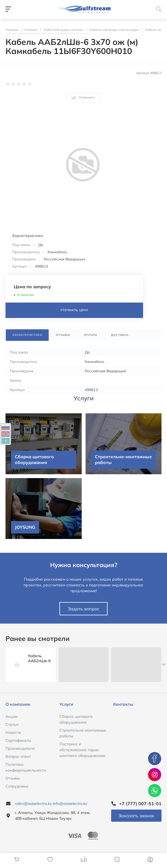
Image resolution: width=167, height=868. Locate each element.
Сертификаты (18, 740)
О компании (18, 704)
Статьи (12, 724)
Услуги (66, 704)
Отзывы (13, 778)
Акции (11, 716)
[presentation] (164, 665)
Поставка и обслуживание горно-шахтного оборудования (82, 750)
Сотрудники (17, 786)
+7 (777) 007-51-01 (140, 804)
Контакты (123, 704)
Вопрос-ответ (18, 756)
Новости (13, 732)
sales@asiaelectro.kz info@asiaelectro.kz (51, 804)
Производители (20, 748)
